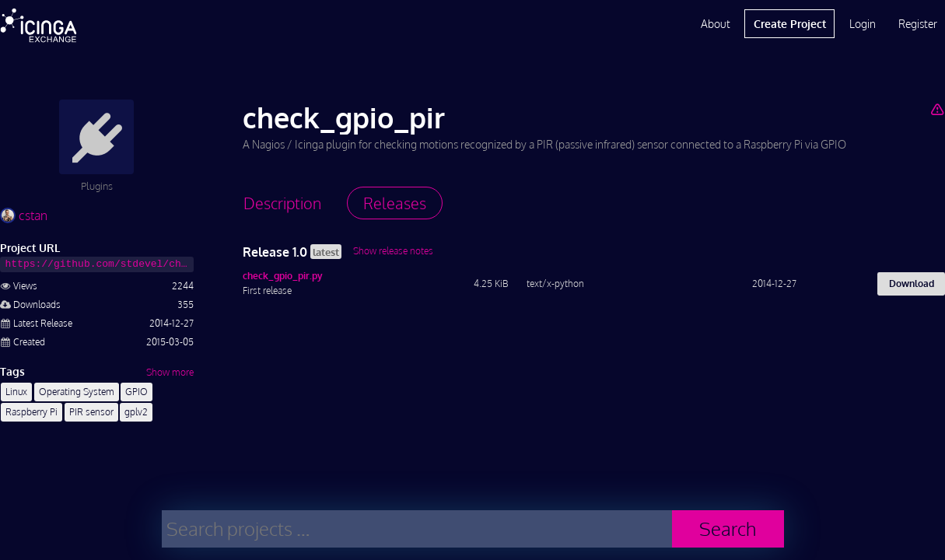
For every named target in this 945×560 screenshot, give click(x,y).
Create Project (790, 24)
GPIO (136, 392)
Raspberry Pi (31, 412)
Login (863, 24)
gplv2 (136, 412)
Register (918, 24)
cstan (24, 215)
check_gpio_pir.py (283, 276)
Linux (16, 392)
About (716, 24)
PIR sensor (91, 412)
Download (912, 283)
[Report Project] (938, 109)
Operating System (77, 392)
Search (728, 528)
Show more (170, 372)
